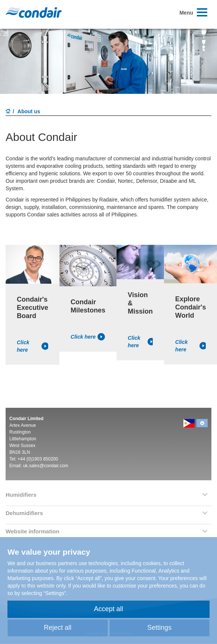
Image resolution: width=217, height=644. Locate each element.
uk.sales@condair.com (46, 466)
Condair (34, 12)
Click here (32, 346)
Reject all (58, 628)
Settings (159, 628)
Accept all (108, 609)
